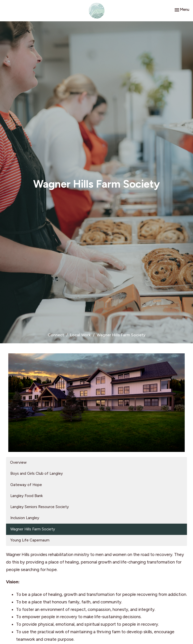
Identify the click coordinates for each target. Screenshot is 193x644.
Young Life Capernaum (30, 540)
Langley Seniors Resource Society (40, 507)
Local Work (80, 335)
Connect (56, 335)
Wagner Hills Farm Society (33, 529)
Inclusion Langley (25, 518)
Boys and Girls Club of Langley (37, 473)
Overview (18, 462)
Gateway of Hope (26, 485)
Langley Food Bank (27, 496)
